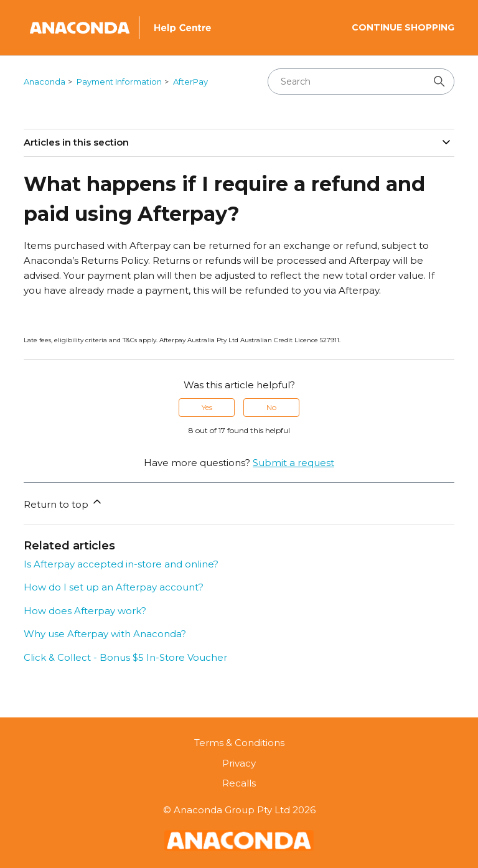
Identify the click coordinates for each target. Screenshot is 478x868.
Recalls (239, 783)
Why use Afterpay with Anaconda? (105, 634)
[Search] (361, 82)
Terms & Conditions (239, 743)
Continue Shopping (403, 27)
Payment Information (119, 82)
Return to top (63, 503)
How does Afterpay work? (85, 611)
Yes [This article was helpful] (207, 407)
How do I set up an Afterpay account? (114, 587)
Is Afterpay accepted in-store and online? (121, 564)
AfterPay (190, 82)
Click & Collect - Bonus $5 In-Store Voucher (125, 657)
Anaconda (45, 82)
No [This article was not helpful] (271, 407)
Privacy (239, 763)
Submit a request (293, 463)
